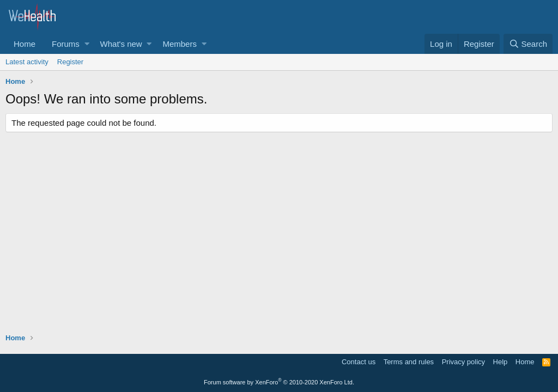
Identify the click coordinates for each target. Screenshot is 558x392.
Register (70, 62)
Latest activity (27, 62)
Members (180, 44)
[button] (87, 44)
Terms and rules (409, 362)
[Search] (528, 44)
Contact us (359, 362)
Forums (66, 44)
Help (501, 362)
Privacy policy (463, 362)
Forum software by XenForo (279, 382)
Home (25, 44)
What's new (121, 44)
